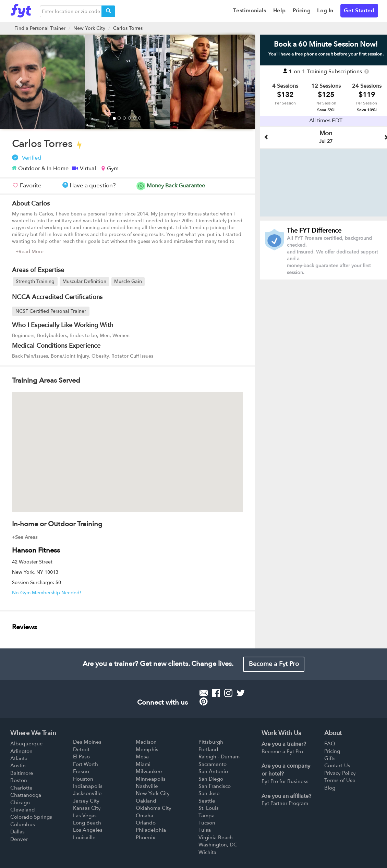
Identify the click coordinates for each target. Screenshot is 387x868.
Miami (143, 764)
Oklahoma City (154, 808)
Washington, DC (218, 845)
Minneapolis (151, 779)
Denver (19, 839)
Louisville (84, 838)
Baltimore (22, 773)
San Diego (211, 779)
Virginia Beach (216, 838)
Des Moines (87, 742)
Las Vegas (85, 816)
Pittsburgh (211, 742)
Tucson (207, 823)
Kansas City (87, 808)
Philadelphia (151, 830)
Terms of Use (340, 780)
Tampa (207, 816)
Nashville (147, 786)
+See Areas (25, 537)
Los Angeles (88, 830)
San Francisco (215, 786)
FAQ (330, 744)
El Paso (81, 757)
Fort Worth (86, 764)
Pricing (332, 751)
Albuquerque (27, 744)
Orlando (146, 823)
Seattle (207, 801)
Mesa (142, 757)
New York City (89, 28)
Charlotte (21, 788)
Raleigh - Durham (219, 757)
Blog (330, 788)
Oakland (146, 801)
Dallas (17, 832)
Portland (208, 749)
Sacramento (213, 764)
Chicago (20, 803)
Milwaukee (149, 771)
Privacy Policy (340, 773)
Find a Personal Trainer (40, 28)
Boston (19, 780)
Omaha (144, 816)
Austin (18, 766)
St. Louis (209, 808)
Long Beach (87, 823)
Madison (146, 742)
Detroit (81, 749)
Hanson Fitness (36, 550)
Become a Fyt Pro (274, 664)
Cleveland (23, 810)
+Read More (29, 252)
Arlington (21, 751)
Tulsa (205, 830)
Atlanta (19, 758)
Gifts (330, 758)
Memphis (147, 749)
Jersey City (86, 801)
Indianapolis (88, 786)
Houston (83, 779)
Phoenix (146, 838)
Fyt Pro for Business (285, 781)
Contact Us (337, 766)
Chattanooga (26, 795)
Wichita (207, 852)
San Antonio (213, 771)
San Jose (209, 793)
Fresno (81, 771)
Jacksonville (87, 793)
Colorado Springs (31, 817)
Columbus (23, 824)
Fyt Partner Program (285, 803)
